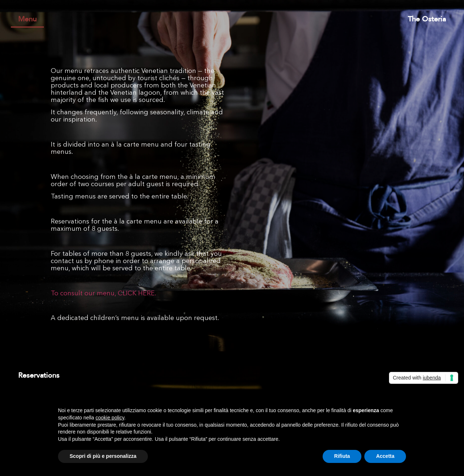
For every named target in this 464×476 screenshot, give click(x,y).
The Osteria (427, 19)
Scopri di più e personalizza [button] (103, 456)
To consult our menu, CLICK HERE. (103, 294)
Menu (27, 19)
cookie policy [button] (110, 418)
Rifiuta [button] (342, 456)
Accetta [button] (385, 456)
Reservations (39, 376)
